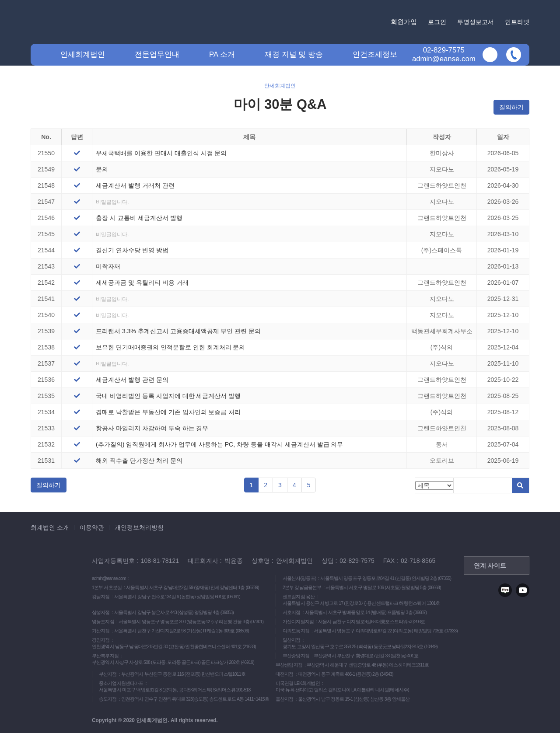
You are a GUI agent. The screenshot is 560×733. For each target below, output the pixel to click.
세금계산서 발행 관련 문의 (132, 380)
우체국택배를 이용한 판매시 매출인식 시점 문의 (161, 153)
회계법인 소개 (50, 527)
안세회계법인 (83, 54)
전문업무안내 (157, 54)
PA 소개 (222, 54)
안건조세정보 (375, 54)
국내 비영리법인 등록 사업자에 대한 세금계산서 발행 (168, 396)
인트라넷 (517, 22)
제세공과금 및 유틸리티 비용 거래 (142, 283)
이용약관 (92, 527)
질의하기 (511, 107)
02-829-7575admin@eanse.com (444, 54)
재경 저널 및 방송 (294, 54)
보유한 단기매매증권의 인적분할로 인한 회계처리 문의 (170, 347)
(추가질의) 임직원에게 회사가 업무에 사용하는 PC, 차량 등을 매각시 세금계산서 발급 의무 (219, 444)
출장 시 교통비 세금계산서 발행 (139, 218)
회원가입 (404, 22)
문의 (102, 169)
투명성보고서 (476, 22)
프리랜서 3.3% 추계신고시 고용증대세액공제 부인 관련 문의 (178, 331)
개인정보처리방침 (139, 527)
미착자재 (108, 266)
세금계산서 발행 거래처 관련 (135, 185)
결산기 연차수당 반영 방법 (132, 250)
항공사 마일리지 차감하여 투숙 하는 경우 (152, 428)
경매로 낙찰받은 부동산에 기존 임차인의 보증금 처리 (168, 412)
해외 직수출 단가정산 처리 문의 (139, 461)
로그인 (437, 22)
